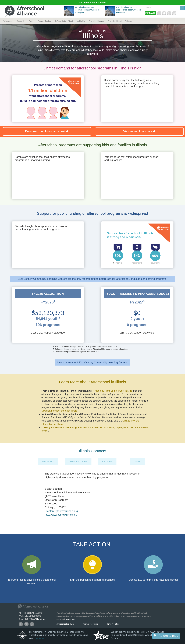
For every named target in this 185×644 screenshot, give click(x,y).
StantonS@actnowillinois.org (61, 511)
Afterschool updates (65, 624)
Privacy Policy (113, 624)
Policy (32, 21)
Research (22, 21)
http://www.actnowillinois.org (61, 515)
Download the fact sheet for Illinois (59, 411)
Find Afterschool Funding (93, 2)
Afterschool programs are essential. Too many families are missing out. (88, 10)
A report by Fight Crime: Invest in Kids (112, 391)
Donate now (40, 639)
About (71, 21)
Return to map (166, 636)
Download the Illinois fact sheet (47, 131)
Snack (115, 21)
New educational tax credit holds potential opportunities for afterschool (128, 10)
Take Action (9, 21)
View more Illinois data (139, 131)
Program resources (90, 624)
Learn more (71, 619)
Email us (41, 619)
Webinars (129, 21)
